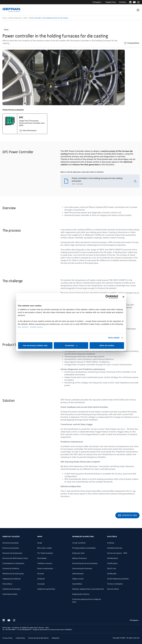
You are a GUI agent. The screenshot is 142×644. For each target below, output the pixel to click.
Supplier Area (111, 2)
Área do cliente (113, 589)
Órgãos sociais (78, 579)
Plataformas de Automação (13, 574)
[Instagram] (138, 2)
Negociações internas (81, 594)
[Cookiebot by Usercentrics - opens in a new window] (107, 297)
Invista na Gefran (79, 543)
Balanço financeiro (80, 558)
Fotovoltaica (7, 584)
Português (97, 2)
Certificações (112, 563)
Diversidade (42, 558)
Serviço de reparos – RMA (117, 553)
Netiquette (56, 638)
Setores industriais (15, 18)
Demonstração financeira (82, 569)
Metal (6, 30)
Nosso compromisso (45, 569)
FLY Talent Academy (45, 553)
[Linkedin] (130, 2)
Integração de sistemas (12, 579)
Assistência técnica (115, 548)
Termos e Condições (115, 584)
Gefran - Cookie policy (32, 327)
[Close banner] (123, 297)
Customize (71, 345)
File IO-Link (111, 569)
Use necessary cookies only (35, 345)
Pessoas (41, 574)
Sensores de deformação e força (15, 558)
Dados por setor (78, 553)
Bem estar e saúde (45, 548)
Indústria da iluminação (11, 589)
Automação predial (10, 594)
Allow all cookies (107, 345)
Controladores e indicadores (13, 563)
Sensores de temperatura (12, 553)
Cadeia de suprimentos (46, 589)
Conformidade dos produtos (118, 579)
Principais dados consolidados (84, 548)
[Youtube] (134, 2)
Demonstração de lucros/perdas (85, 563)
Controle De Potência (11, 569)
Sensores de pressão (11, 548)
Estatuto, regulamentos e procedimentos (88, 589)
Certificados (112, 574)
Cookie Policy (20, 638)
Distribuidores (113, 558)
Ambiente (41, 579)
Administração (78, 574)
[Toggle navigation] (138, 10)
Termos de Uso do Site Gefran (38, 638)
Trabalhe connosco (45, 563)
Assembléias (77, 584)
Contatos (123, 2)
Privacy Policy (8, 638)
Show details (114, 338)
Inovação (41, 584)
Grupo (40, 543)
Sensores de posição (11, 543)
